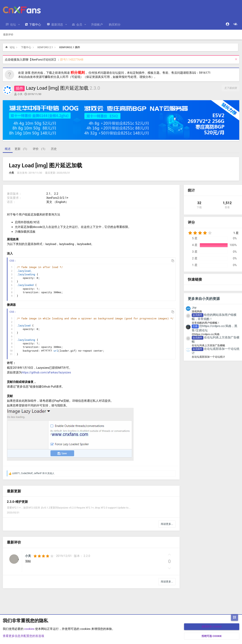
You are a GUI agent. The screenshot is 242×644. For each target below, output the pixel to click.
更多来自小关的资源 (204, 299)
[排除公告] (236, 60)
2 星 (195, 258)
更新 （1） (22, 149)
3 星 (195, 252)
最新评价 (8, 35)
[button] (19, 25)
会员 (79, 25)
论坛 (13, 25)
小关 (20, 94)
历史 (54, 149)
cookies (29, 629)
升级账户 (97, 25)
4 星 (195, 245)
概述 (8, 149)
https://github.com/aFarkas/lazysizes (46, 372)
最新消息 (57, 25)
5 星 (195, 238)
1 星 (195, 265)
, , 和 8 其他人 (33, 473)
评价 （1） (40, 149)
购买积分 (115, 25)
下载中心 (35, 25)
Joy (194, 308)
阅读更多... (167, 524)
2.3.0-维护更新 (17, 502)
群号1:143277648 (72, 60)
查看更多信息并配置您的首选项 (23, 636)
